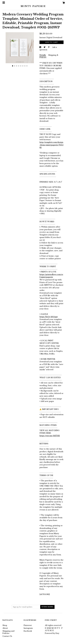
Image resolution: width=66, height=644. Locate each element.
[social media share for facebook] (41, 47)
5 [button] (21, 66)
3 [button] (17, 66)
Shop (5, 625)
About (5, 628)
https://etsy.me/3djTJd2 (50, 436)
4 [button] (19, 66)
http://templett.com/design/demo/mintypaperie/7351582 (51, 145)
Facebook (28, 631)
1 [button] (13, 66)
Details (43, 55)
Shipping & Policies (49, 56)
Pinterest (28, 625)
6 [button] (23, 66)
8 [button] (27, 66)
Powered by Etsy (52, 633)
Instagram (28, 628)
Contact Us (7, 636)
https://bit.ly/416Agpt (49, 317)
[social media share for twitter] (45, 47)
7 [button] (25, 66)
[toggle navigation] (4, 3)
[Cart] (64, 3)
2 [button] (15, 66)
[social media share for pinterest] (49, 47)
